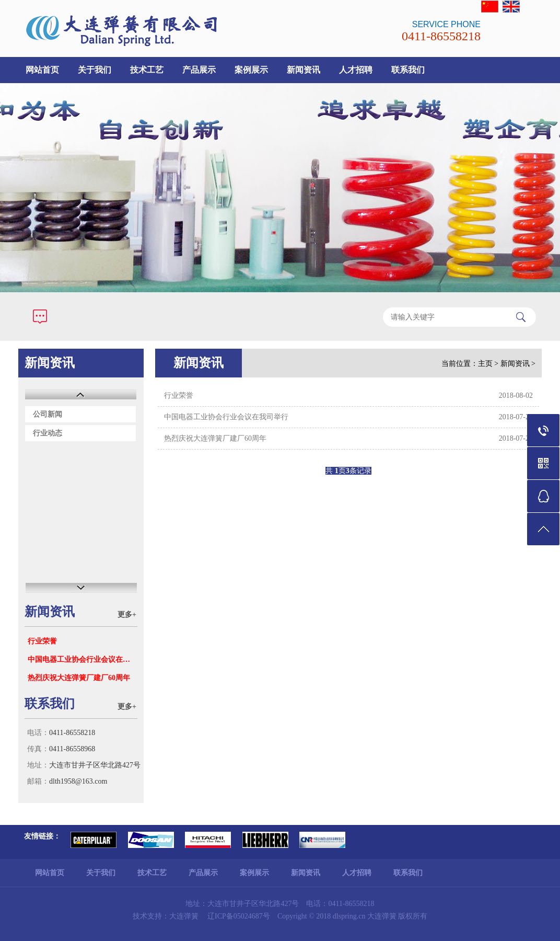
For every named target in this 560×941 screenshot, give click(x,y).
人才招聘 (356, 70)
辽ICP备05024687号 (239, 916)
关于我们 (95, 70)
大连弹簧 (184, 916)
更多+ (127, 615)
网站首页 (42, 70)
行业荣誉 (42, 641)
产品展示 (199, 70)
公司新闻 (48, 414)
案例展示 (251, 70)
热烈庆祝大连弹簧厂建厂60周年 (79, 678)
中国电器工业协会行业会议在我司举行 (82, 659)
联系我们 (408, 70)
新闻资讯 (304, 70)
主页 (485, 364)
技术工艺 (147, 70)
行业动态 (48, 433)
